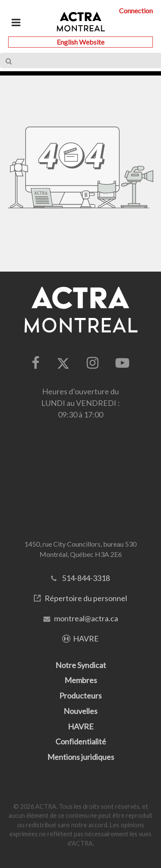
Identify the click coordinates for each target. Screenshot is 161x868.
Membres (81, 680)
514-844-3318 (86, 578)
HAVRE (86, 638)
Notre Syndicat (81, 665)
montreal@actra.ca (86, 618)
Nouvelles (80, 711)
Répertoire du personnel (86, 598)
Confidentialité (81, 741)
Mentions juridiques (81, 757)
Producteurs (80, 696)
